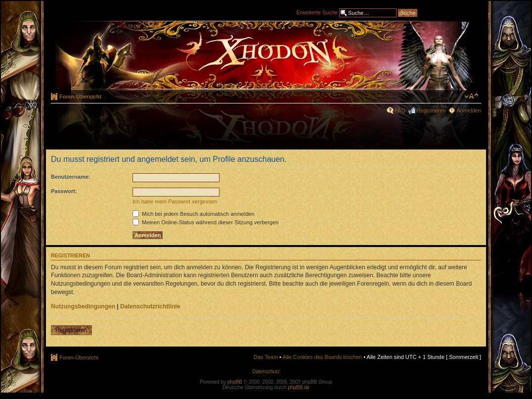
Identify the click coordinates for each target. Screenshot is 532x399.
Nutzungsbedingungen (83, 306)
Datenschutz (266, 372)
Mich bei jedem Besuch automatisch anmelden (194, 214)
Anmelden (469, 110)
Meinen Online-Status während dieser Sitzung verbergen (205, 222)
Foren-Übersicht (80, 97)
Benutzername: (70, 177)
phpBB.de (299, 387)
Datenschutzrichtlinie (150, 306)
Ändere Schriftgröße (471, 96)
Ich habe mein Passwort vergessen (175, 201)
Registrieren (431, 110)
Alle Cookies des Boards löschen (322, 357)
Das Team (266, 357)
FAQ (400, 110)
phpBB (235, 382)
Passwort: (64, 191)
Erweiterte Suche (317, 12)
